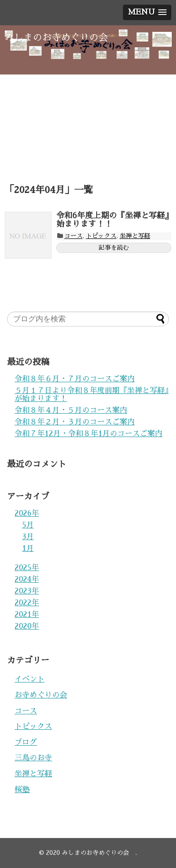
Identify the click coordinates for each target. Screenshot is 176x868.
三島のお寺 (33, 758)
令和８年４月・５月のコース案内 (71, 410)
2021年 (27, 615)
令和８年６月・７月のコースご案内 (75, 379)
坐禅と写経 (135, 236)
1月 (28, 549)
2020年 (27, 626)
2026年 (27, 513)
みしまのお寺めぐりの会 (61, 37)
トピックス (101, 236)
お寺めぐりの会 (41, 695)
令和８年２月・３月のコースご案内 (75, 422)
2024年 (27, 579)
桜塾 (22, 790)
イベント (30, 679)
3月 (28, 537)
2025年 (27, 568)
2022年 (27, 603)
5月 (28, 525)
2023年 (27, 591)
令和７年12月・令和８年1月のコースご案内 (88, 434)
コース (73, 236)
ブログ (26, 742)
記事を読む (114, 248)
